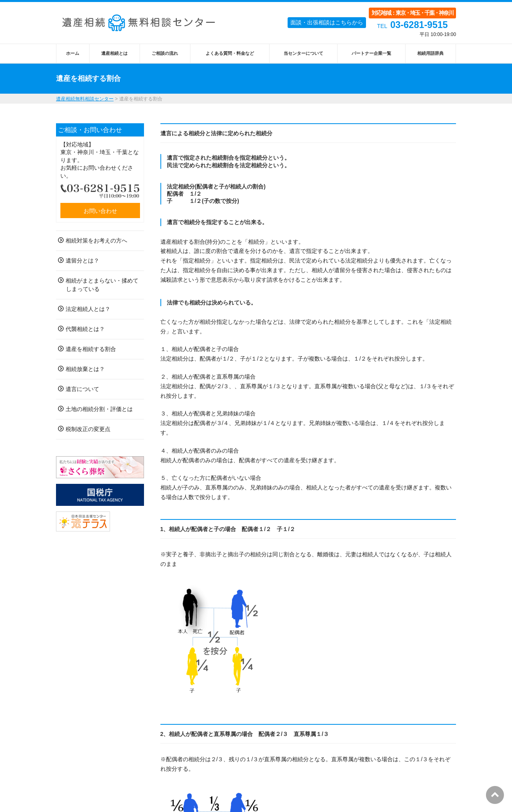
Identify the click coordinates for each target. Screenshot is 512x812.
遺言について (82, 389)
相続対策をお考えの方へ (96, 241)
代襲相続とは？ (85, 329)
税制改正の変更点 (88, 429)
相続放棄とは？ (85, 369)
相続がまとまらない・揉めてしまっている (102, 285)
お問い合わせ (100, 211)
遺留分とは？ (82, 261)
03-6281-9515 (419, 25)
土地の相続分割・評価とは (99, 409)
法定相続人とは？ (88, 309)
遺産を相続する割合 (91, 349)
